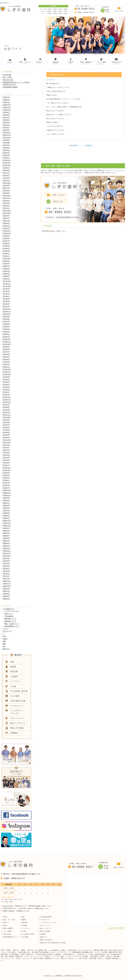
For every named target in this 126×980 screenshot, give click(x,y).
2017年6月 (6, 296)
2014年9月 (6, 377)
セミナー (6, 629)
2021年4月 (6, 203)
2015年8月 (6, 349)
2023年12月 (7, 160)
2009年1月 (6, 518)
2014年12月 (7, 369)
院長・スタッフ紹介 (9, 920)
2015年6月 (6, 354)
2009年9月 (6, 498)
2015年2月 (6, 364)
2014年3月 (6, 392)
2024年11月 (7, 135)
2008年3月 (6, 543)
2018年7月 (6, 266)
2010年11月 (7, 468)
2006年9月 (6, 589)
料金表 (52, 231)
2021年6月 (6, 201)
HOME (5, 917)
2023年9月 (6, 168)
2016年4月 (6, 329)
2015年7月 (6, 352)
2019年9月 (6, 236)
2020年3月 (6, 223)
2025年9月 (6, 112)
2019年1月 (6, 256)
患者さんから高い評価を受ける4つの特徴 (53, 943)
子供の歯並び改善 (46, 917)
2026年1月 (6, 102)
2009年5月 (6, 508)
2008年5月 (6, 538)
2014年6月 (6, 384)
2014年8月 (6, 379)
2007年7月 (6, 563)
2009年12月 (7, 490)
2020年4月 (6, 221)
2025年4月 (6, 125)
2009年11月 (7, 493)
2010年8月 (6, 475)
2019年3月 (6, 251)
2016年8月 (6, 319)
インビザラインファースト (48, 923)
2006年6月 (6, 594)
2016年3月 (6, 332)
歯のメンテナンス (46, 928)
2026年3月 (6, 97)
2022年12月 (7, 183)
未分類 (5, 639)
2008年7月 (6, 533)
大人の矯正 (25, 937)
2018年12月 (7, 258)
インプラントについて (12, 611)
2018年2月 (6, 276)
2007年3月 (6, 573)
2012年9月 (6, 420)
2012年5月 (6, 430)
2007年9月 (6, 558)
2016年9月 (6, 316)
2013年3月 (6, 412)
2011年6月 (6, 453)
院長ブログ (6, 649)
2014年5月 (6, 387)
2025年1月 (6, 130)
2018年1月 (6, 279)
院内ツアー (6, 923)
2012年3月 (6, 435)
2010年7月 (6, 478)
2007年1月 (6, 579)
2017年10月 (7, 286)
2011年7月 (6, 450)
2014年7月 (6, 382)
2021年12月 (7, 195)
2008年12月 (7, 521)
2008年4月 (6, 541)
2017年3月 (6, 301)
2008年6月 (6, 536)
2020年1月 (6, 228)
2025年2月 (6, 127)
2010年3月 (6, 485)
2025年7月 (6, 117)
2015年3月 (6, 362)
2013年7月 (6, 405)
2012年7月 (6, 425)
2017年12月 (7, 281)
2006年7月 (6, 591)
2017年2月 (6, 304)
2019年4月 (6, 248)
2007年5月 (6, 568)
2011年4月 (6, 458)
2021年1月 (6, 208)
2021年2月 (6, 206)
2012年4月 (6, 432)
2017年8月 (6, 291)
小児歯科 (24, 925)
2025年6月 (6, 120)
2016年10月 (7, 314)
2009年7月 (6, 503)
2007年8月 (6, 561)
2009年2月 (6, 516)
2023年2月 (6, 178)
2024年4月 (6, 153)
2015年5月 (6, 357)
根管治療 (24, 923)
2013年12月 (7, 397)
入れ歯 (24, 931)
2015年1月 (6, 367)
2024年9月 (6, 140)
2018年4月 (6, 271)
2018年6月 (6, 269)
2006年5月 (6, 596)
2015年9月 (6, 347)
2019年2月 (6, 253)
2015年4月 (6, 359)
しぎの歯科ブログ (9, 609)
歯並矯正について (10, 621)
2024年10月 (7, 138)
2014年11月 (7, 372)
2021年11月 (7, 198)
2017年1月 (6, 306)
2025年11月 (7, 107)
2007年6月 (6, 566)
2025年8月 (6, 115)
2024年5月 (6, 150)
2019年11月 (7, 233)
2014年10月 (7, 374)
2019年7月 (6, 241)
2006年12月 (7, 581)
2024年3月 (6, 155)
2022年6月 (6, 190)
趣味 (4, 644)
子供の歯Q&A (9, 616)
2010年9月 (6, 473)
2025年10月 (7, 110)
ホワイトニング (45, 925)
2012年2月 (6, 437)
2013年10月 (7, 402)
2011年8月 (6, 447)
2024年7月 (6, 145)
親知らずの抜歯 (45, 931)
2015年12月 (7, 339)
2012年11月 (7, 415)
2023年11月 (7, 163)
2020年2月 (6, 226)
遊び (4, 646)
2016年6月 (6, 324)
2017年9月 (6, 289)
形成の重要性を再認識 (10, 87)
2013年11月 (7, 400)
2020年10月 (7, 213)
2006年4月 (6, 599)
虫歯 (23, 917)
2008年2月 (6, 546)
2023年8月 (6, 170)
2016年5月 (6, 327)
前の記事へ (74, 145)
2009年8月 (6, 500)
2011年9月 (6, 445)
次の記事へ (89, 145)
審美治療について (10, 619)
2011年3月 (6, 460)
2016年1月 (6, 337)
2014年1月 (6, 395)
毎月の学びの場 (8, 80)
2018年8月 (6, 264)
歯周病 (24, 920)
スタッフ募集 (7, 931)
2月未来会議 (7, 75)
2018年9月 (6, 261)
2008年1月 (6, 548)
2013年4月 (6, 410)
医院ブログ (44, 937)
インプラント (26, 928)
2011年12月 (7, 440)
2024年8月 (6, 143)
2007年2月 (6, 576)
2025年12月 (7, 105)
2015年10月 (7, 344)
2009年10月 (7, 495)
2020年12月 (7, 211)
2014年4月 (6, 390)
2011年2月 (6, 463)
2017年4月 (6, 299)
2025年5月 (6, 122)
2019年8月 (6, 238)
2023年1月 (6, 180)
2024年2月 (6, 158)
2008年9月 (6, 528)
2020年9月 (6, 216)
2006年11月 (7, 584)
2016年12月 (7, 309)
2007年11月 (7, 553)
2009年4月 (6, 510)
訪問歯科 (43, 934)
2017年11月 (7, 284)
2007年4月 (6, 571)
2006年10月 (7, 586)
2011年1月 (6, 465)
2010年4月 (6, 483)
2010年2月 (6, 488)
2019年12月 (7, 231)
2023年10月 (7, 165)
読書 (4, 641)
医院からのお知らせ (46, 940)
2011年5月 (6, 455)
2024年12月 (7, 133)
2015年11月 (7, 342)
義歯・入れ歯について (12, 624)
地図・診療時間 (8, 928)
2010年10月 (7, 470)
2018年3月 (6, 274)
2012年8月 (6, 422)
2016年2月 (6, 334)
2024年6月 (6, 148)
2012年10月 (7, 417)
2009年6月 (6, 505)
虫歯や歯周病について (12, 626)
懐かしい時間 (7, 77)
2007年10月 (7, 556)
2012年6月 (6, 427)
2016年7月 (6, 321)
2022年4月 (6, 193)
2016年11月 (7, 311)
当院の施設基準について (11, 937)
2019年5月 (6, 246)
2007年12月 (7, 551)
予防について (9, 614)
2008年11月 (7, 523)
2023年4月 (6, 175)
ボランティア (7, 631)
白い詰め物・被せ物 (28, 934)
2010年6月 (6, 480)
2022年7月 (6, 188)
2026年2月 (6, 100)
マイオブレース (45, 920)
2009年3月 (6, 513)
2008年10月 (7, 526)
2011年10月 (7, 442)
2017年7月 (6, 294)
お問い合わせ (7, 934)
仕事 (4, 636)
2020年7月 (6, 218)
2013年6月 (6, 407)
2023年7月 (6, 173)
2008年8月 (6, 531)
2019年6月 (6, 243)
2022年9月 (6, 185)
